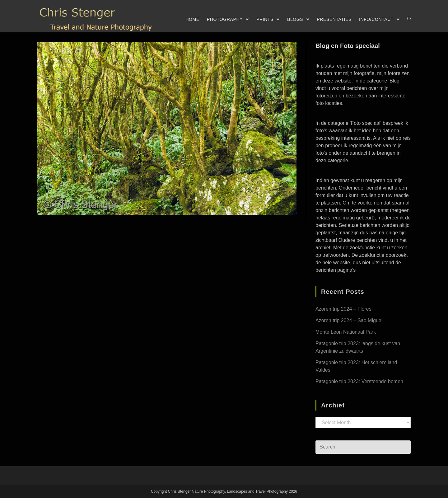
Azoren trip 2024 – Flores (343, 309)
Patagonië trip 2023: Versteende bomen (359, 381)
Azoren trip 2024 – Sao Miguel (349, 320)
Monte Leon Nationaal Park (346, 332)
